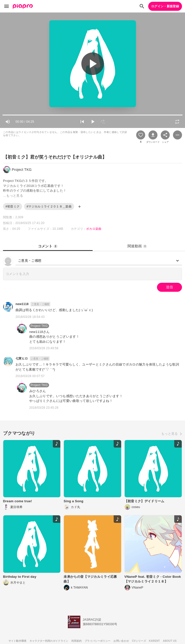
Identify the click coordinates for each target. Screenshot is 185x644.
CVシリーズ (139, 641)
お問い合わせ (121, 641)
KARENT (154, 641)
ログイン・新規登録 (165, 6)
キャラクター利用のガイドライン (49, 641)
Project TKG (39, 326)
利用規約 (76, 641)
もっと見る (170, 434)
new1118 (22, 304)
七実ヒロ (22, 359)
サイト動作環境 (18, 641)
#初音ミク (13, 206)
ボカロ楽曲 (94, 229)
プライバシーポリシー (98, 641)
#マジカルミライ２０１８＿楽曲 (49, 206)
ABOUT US (170, 641)
